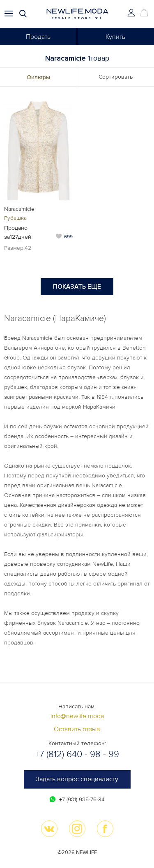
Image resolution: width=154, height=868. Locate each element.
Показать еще (77, 287)
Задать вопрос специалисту (77, 779)
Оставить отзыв (77, 729)
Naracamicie (19, 209)
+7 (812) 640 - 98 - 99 (77, 754)
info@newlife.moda (77, 716)
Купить (115, 37)
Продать (38, 37)
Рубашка (15, 218)
